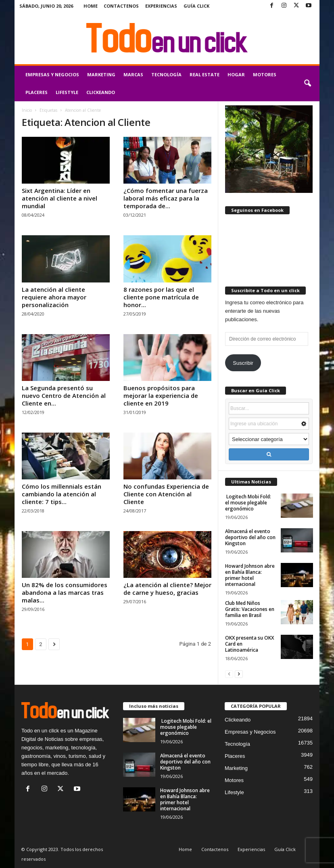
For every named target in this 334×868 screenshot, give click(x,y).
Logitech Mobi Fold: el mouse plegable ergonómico (248, 503)
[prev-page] (229, 674)
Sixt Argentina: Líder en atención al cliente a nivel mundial (59, 198)
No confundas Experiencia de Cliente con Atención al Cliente (166, 494)
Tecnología (166, 74)
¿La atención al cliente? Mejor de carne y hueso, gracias (167, 589)
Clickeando (101, 92)
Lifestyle (67, 92)
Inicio (27, 110)
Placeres (37, 92)
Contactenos (121, 6)
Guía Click (196, 6)
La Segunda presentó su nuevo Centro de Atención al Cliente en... (64, 395)
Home (91, 6)
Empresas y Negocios (52, 74)
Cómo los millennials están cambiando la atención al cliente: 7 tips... (62, 494)
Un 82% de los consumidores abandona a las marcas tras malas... (65, 592)
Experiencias (161, 6)
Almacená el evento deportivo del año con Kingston (250, 537)
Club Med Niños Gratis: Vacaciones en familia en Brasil (250, 609)
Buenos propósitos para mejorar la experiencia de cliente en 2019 (161, 395)
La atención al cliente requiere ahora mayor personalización (54, 297)
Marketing (101, 74)
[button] (307, 84)
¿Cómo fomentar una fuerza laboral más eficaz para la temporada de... (166, 198)
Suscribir (243, 363)
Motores (265, 74)
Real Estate (205, 74)
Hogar (236, 74)
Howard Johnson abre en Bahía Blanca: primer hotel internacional (250, 575)
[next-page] (239, 674)
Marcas (133, 74)
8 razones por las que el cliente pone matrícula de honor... (161, 297)
